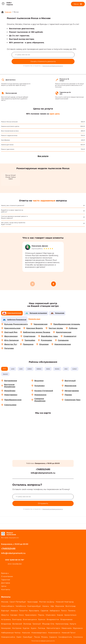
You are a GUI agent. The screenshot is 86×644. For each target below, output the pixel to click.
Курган (26, 628)
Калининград (62, 624)
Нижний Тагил (69, 633)
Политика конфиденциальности (43, 641)
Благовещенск (30, 619)
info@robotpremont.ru (43, 473)
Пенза (37, 637)
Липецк (41, 628)
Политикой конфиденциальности (53, 66)
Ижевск (14, 611)
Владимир (6, 624)
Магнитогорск (53, 628)
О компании (7, 576)
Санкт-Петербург (18, 602)
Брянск (42, 619)
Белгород (17, 619)
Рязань (44, 637)
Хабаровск (55, 611)
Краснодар (33, 602)
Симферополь (65, 637)
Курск (34, 628)
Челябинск (21, 606)
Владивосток (53, 619)
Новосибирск (8, 606)
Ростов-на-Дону (47, 602)
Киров (60, 615)
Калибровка (6, 140)
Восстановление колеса (10, 131)
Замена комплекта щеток (10, 126)
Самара (14, 615)
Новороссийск (8, 637)
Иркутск (5, 615)
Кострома (17, 628)
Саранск (53, 637)
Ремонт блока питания (9, 122)
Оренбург (28, 637)
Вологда (27, 624)
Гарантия (6, 580)
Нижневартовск (39, 633)
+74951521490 (43, 469)
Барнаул (5, 611)
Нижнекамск (54, 633)
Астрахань (6, 619)
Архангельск (70, 615)
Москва (5, 602)
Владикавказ (66, 619)
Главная (8, 12)
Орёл (19, 637)
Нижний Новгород (65, 602)
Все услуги (43, 156)
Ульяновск (51, 615)
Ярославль (34, 611)
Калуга (73, 624)
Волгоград (70, 606)
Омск (21, 615)
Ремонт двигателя (8, 149)
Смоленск (78, 637)
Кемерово (6, 628)
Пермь (41, 615)
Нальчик (26, 633)
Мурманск (78, 628)
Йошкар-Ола (48, 624)
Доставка (6, 583)
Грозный (37, 624)
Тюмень (72, 611)
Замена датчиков (7, 145)
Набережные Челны (11, 633)
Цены (4, 586)
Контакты (6, 589)
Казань (46, 606)
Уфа (52, 606)
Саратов (44, 611)
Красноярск (31, 615)
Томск (64, 611)
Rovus (16, 12)
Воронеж (60, 606)
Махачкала (66, 628)
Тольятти (23, 611)
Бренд (5, 573)
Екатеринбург (34, 606)
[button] (54, 284)
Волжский (17, 624)
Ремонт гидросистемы (9, 135)
